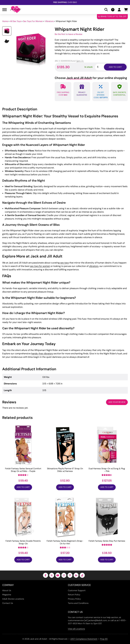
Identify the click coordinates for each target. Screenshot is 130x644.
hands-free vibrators (42, 354)
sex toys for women (40, 266)
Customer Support (77, 590)
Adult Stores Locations (13, 599)
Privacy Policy (74, 599)
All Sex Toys (16, 21)
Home (5, 21)
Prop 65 (104, 639)
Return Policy (74, 595)
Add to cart (115, 67)
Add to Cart (23, 487)
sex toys (65, 263)
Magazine (7, 595)
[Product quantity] (103, 67)
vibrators (94, 266)
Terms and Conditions (78, 603)
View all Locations (76, 629)
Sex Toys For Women (33, 21)
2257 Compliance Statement (84, 639)
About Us (7, 590)
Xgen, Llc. (80, 61)
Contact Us (8, 603)
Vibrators (49, 21)
